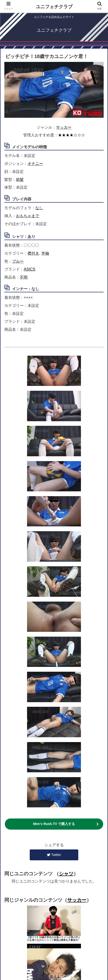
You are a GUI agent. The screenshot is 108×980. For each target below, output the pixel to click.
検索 (79, 945)
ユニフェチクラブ (54, 7)
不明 (24, 277)
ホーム (29, 938)
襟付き (33, 253)
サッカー (64, 127)
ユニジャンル (29, 945)
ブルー (18, 261)
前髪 (20, 180)
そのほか (54, 952)
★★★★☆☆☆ (72, 135)
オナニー (35, 164)
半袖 (45, 253)
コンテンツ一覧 (79, 938)
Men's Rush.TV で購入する (54, 583)
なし (39, 208)
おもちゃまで (28, 216)
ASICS (29, 269)
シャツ (66, 632)
